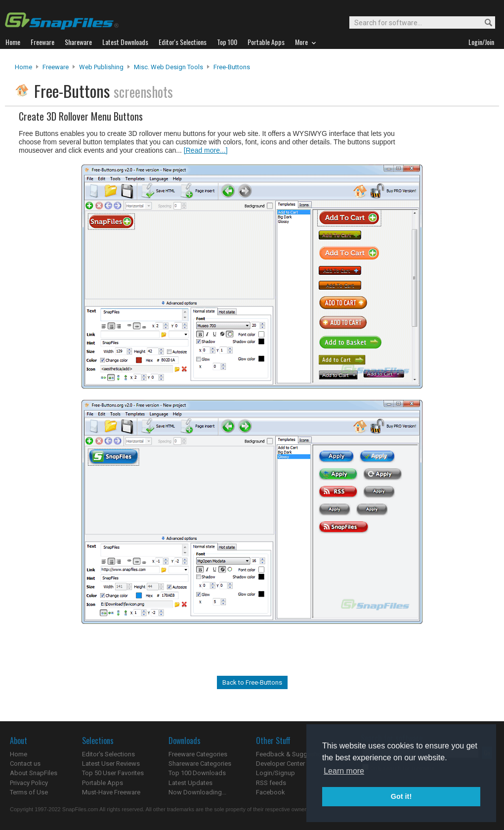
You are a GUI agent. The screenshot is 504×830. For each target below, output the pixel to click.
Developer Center (280, 764)
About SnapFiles (34, 773)
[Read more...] (206, 150)
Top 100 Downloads (197, 773)
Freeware (56, 67)
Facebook (271, 792)
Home (23, 67)
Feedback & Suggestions (292, 754)
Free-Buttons (232, 67)
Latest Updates (190, 783)
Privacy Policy (29, 783)
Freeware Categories (198, 754)
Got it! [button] (401, 796)
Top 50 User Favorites (113, 773)
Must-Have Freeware (111, 792)
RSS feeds (271, 783)
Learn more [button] (344, 771)
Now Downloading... (197, 792)
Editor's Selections (108, 754)
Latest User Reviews (111, 764)
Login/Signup (275, 773)
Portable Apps (103, 783)
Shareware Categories (200, 764)
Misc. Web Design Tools (168, 67)
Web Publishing (101, 67)
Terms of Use (29, 792)
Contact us (25, 764)
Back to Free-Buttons (252, 682)
